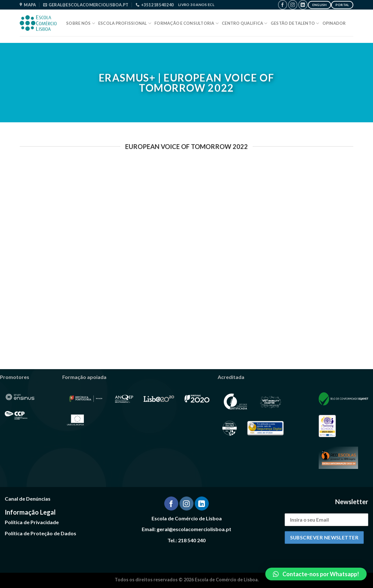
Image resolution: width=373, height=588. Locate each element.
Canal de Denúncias (28, 499)
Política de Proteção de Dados (41, 533)
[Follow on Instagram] (293, 5)
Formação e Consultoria (187, 23)
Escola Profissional (125, 23)
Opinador (334, 23)
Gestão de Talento (295, 23)
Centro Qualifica (245, 23)
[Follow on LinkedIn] (303, 5)
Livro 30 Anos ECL (196, 5)
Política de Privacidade (32, 522)
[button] (316, 574)
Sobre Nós (81, 23)
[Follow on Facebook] (283, 5)
